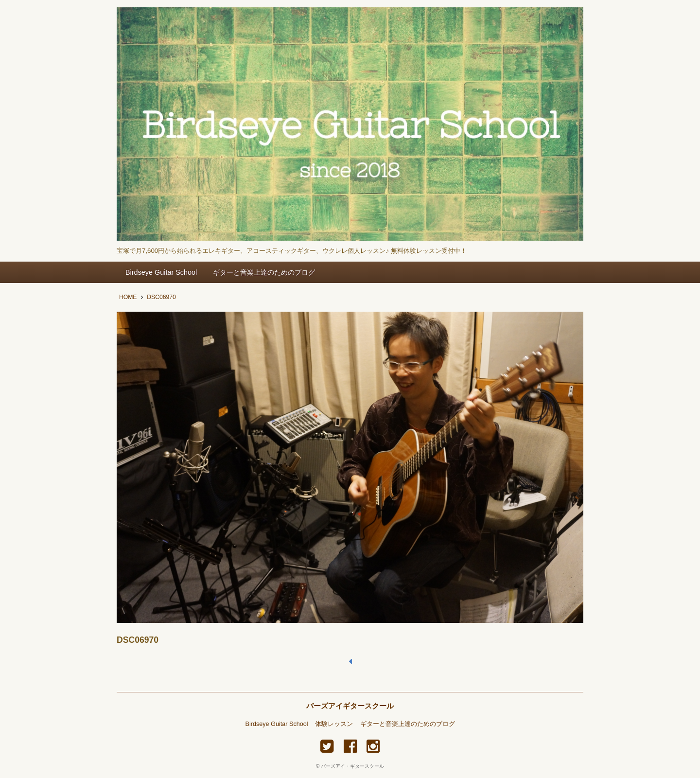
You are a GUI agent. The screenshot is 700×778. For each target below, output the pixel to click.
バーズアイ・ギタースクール (352, 766)
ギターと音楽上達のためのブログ (264, 272)
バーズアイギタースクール (350, 706)
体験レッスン (334, 724)
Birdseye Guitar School (161, 272)
